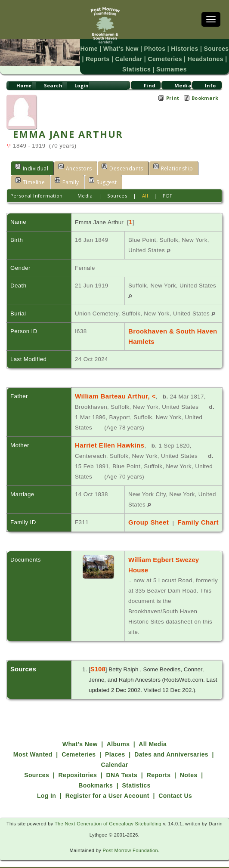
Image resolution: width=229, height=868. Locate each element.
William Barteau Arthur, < (113, 396)
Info (210, 85)
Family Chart (195, 522)
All (145, 196)
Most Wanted (33, 744)
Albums (118, 734)
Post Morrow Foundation (130, 840)
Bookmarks (96, 775)
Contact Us (175, 785)
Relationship (173, 168)
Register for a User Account (107, 785)
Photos (155, 49)
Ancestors (75, 168)
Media (183, 85)
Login (82, 85)
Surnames (172, 69)
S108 (98, 659)
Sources (217, 49)
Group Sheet (148, 522)
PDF (167, 196)
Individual (32, 168)
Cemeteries (165, 59)
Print (173, 98)
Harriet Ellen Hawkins (108, 445)
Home (89, 49)
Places (115, 744)
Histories (184, 49)
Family (67, 181)
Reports (98, 59)
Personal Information (37, 196)
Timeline (30, 181)
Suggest (103, 181)
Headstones (206, 59)
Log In (46, 785)
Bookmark (205, 98)
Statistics (136, 69)
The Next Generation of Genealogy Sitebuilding (108, 813)
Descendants (122, 168)
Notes (189, 765)
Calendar (129, 59)
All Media (153, 734)
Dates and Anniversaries (171, 744)
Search (53, 85)
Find (150, 85)
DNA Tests (122, 765)
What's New (121, 49)
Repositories (78, 765)
